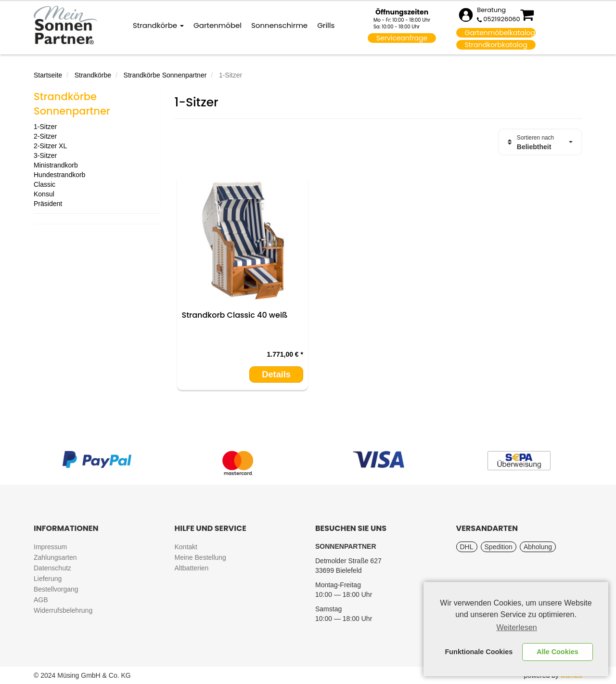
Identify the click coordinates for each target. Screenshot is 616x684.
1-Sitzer (45, 127)
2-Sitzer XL (50, 146)
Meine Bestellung (200, 557)
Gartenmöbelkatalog (500, 33)
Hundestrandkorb (59, 175)
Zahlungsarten (55, 557)
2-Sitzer (45, 136)
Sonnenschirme (279, 25)
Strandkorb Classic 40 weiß (235, 315)
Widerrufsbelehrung (63, 610)
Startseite (48, 75)
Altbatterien (192, 568)
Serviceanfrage (402, 38)
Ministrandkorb (56, 165)
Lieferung (48, 579)
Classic (45, 184)
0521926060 (501, 19)
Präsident (48, 204)
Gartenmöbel (218, 25)
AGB (41, 600)
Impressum (50, 547)
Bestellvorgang (56, 589)
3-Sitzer (45, 155)
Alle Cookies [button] (557, 652)
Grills (326, 25)
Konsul (44, 194)
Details (276, 374)
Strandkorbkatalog (496, 45)
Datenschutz (52, 568)
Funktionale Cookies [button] (479, 652)
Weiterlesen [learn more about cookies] (517, 627)
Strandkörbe (158, 25)
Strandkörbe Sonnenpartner (165, 75)
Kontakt (186, 547)
